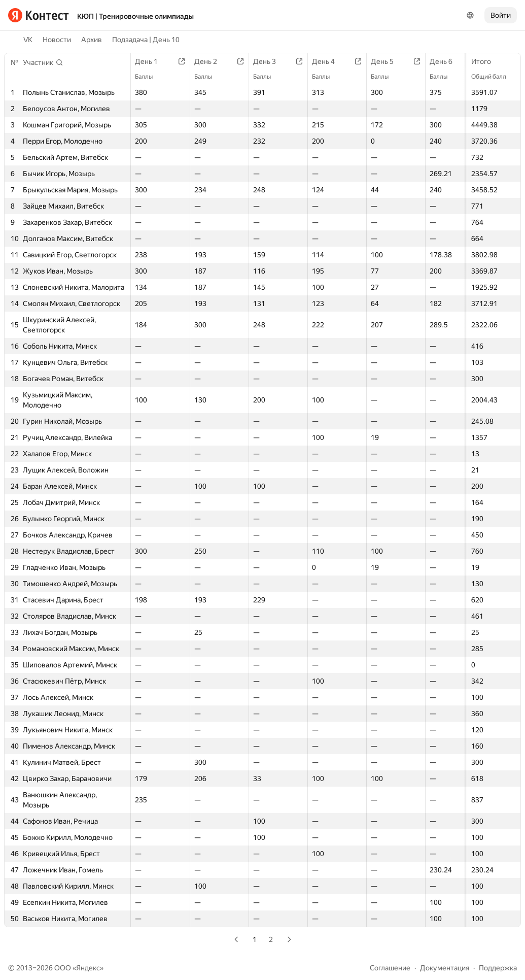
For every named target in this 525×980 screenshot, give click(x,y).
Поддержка (498, 968)
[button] (43, 62)
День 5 (387, 61)
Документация (445, 968)
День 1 (151, 61)
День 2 (211, 61)
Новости (57, 40)
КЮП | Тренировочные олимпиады (135, 16)
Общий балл (494, 77)
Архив (92, 40)
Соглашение (390, 968)
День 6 (446, 61)
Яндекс (88, 968)
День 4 (328, 61)
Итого (486, 61)
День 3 (270, 61)
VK (28, 40)
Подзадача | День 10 (146, 40)
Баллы (149, 77)
